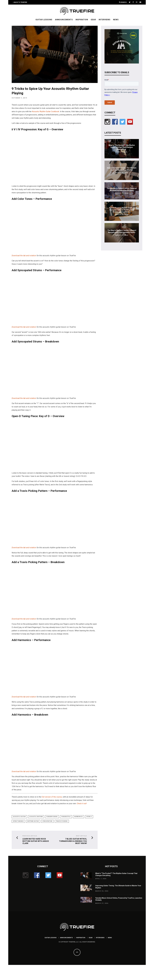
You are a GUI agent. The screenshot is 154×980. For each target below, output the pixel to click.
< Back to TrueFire (20, 2)
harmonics (78, 817)
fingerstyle (66, 817)
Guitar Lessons (44, 20)
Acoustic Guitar (19, 817)
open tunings (18, 821)
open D (89, 817)
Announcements (64, 20)
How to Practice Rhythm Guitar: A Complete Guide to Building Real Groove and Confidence (122, 210)
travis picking (62, 821)
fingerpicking (52, 817)
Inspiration (82, 20)
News (116, 20)
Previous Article (30, 836)
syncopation (47, 821)
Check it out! (82, 804)
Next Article (81, 836)
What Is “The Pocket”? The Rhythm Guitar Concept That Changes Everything (122, 147)
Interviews (104, 20)
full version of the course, (52, 797)
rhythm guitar (33, 821)
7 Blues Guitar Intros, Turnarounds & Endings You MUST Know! (73, 841)
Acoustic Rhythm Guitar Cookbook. (46, 112)
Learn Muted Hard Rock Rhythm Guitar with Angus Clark (36, 841)
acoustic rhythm (36, 817)
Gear (93, 20)
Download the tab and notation (24, 256)
